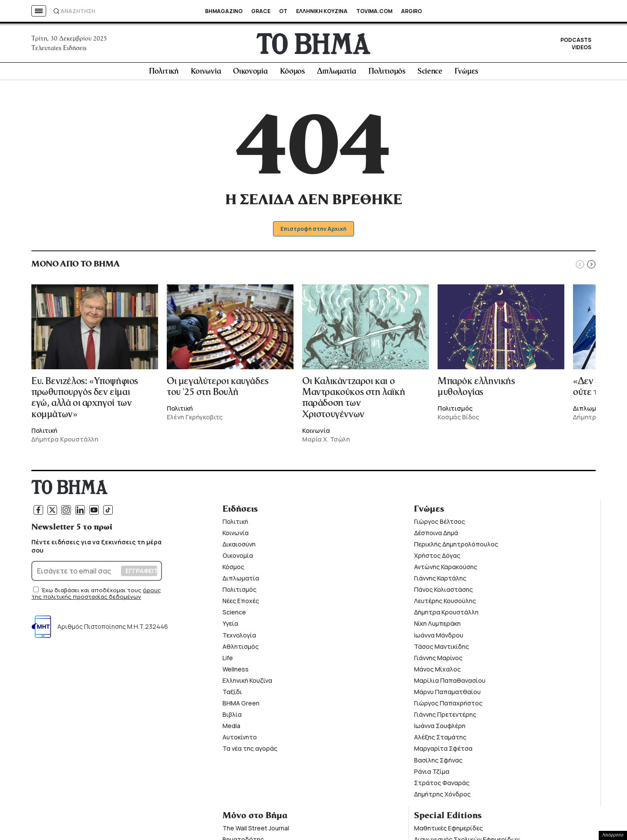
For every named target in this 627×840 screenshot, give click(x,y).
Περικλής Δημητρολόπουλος (456, 547)
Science (430, 75)
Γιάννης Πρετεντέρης (445, 717)
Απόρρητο (613, 835)
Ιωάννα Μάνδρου (439, 638)
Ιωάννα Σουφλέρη (440, 729)
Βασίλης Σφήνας (438, 763)
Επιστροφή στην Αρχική (314, 232)
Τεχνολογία (239, 638)
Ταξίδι (232, 695)
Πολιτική (164, 75)
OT (283, 11)
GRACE (261, 11)
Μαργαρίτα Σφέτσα (443, 752)
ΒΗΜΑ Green (241, 706)
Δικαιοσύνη (239, 547)
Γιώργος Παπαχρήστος (448, 706)
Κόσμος (292, 75)
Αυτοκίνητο (240, 740)
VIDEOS (581, 49)
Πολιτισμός (387, 75)
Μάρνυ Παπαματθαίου (447, 695)
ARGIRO (411, 11)
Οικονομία (250, 75)
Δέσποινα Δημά (436, 536)
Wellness (236, 672)
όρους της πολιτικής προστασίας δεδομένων (96, 597)
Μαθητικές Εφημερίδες (448, 831)
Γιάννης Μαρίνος (438, 661)
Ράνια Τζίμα (432, 774)
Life (228, 661)
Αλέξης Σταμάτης (440, 740)
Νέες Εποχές (241, 604)
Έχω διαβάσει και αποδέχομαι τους (92, 593)
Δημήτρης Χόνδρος (442, 797)
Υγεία (230, 627)
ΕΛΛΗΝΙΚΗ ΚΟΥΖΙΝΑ (322, 11)
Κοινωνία (206, 75)
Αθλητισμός (241, 649)
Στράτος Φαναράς (442, 786)
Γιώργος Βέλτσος (440, 525)
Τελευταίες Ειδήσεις (59, 50)
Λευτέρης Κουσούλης (445, 604)
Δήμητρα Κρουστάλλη (446, 615)
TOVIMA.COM (374, 11)
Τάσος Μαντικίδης (442, 649)
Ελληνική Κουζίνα (247, 683)
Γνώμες (466, 75)
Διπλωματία (337, 75)
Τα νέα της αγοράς (250, 752)
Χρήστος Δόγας (437, 558)
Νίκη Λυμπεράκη (437, 627)
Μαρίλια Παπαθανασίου (450, 683)
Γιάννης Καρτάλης (440, 581)
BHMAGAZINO (224, 11)
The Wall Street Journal (256, 831)
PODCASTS (576, 42)
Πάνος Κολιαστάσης (443, 592)
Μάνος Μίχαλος (437, 672)
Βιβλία (232, 717)
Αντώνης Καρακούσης (446, 570)
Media (231, 729)
